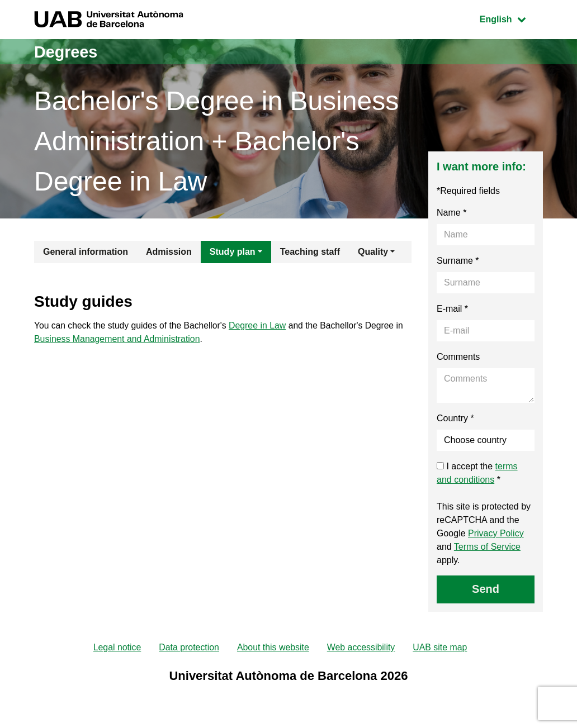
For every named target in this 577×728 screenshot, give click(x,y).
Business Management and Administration (118, 339)
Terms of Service (487, 547)
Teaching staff (310, 252)
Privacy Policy (496, 533)
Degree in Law (262, 326)
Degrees (67, 52)
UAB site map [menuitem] (441, 648)
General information (86, 252)
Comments (458, 357)
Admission (169, 252)
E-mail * (452, 309)
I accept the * (477, 473)
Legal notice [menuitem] (116, 648)
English (511, 18)
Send (486, 589)
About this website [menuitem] (273, 648)
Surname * (458, 261)
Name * (451, 213)
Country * (455, 418)
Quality (373, 252)
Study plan (233, 252)
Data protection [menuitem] (189, 648)
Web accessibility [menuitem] (361, 648)
